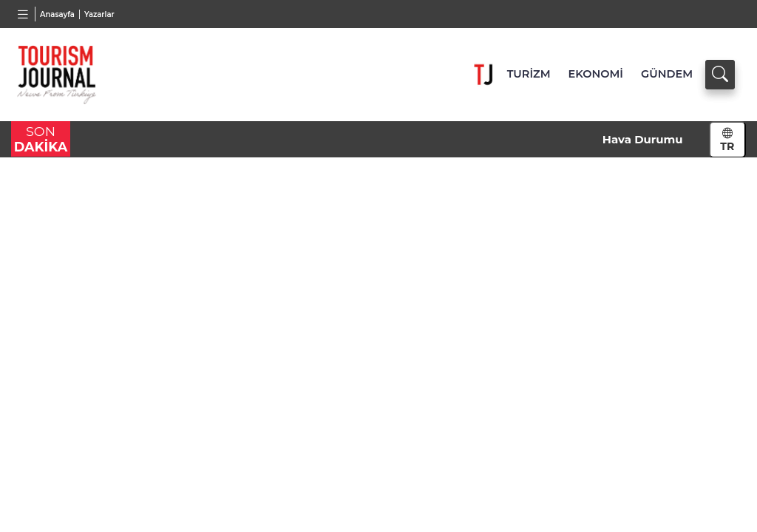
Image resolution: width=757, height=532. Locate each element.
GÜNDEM (667, 74)
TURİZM (529, 74)
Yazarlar (99, 14)
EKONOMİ (596, 74)
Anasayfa (57, 14)
